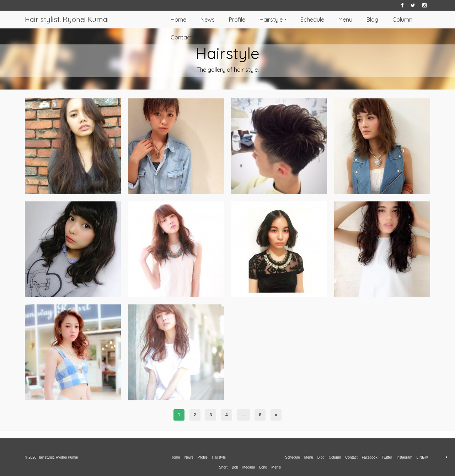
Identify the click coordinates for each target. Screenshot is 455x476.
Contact (181, 37)
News (208, 20)
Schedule (312, 20)
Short (223, 467)
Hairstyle (271, 20)
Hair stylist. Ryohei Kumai (67, 19)
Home (178, 20)
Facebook (370, 457)
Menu (345, 20)
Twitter (387, 457)
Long (263, 467)
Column (402, 20)
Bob (235, 467)
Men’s (276, 467)
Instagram (404, 457)
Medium (249, 467)
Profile (237, 20)
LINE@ (422, 457)
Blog (372, 20)
